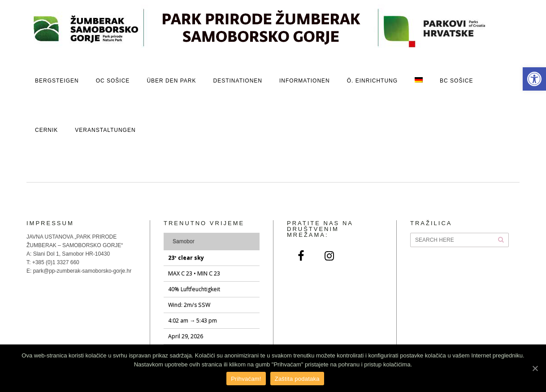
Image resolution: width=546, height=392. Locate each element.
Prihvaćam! (246, 379)
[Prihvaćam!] (535, 368)
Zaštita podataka (297, 379)
